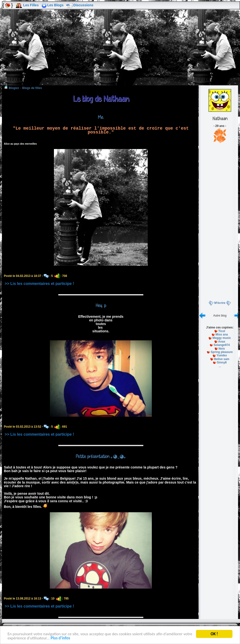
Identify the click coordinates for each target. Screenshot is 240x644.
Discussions (83, 5)
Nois (222, 349)
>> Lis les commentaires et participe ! (39, 284)
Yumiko (222, 355)
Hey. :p (101, 305)
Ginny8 (222, 362)
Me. (101, 117)
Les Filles (31, 5)
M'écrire (220, 303)
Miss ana (222, 335)
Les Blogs (56, 5)
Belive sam (222, 359)
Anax (222, 342)
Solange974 (222, 345)
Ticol (222, 331)
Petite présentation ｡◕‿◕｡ (101, 456)
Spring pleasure (222, 352)
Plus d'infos (60, 639)
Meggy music (222, 338)
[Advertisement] (120, 51)
